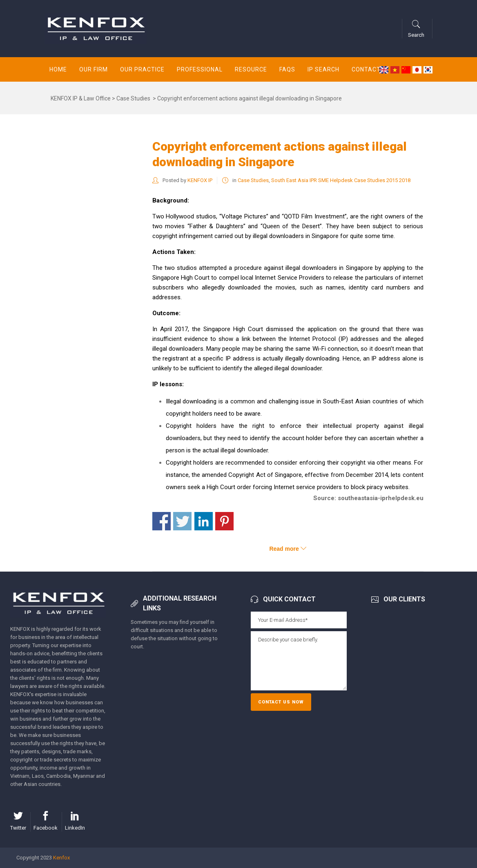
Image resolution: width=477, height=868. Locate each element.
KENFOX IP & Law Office (81, 98)
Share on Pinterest (224, 521)
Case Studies (133, 98)
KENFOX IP (200, 180)
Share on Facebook (162, 521)
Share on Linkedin (204, 521)
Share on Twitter (182, 521)
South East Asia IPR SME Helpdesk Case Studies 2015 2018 (341, 180)
